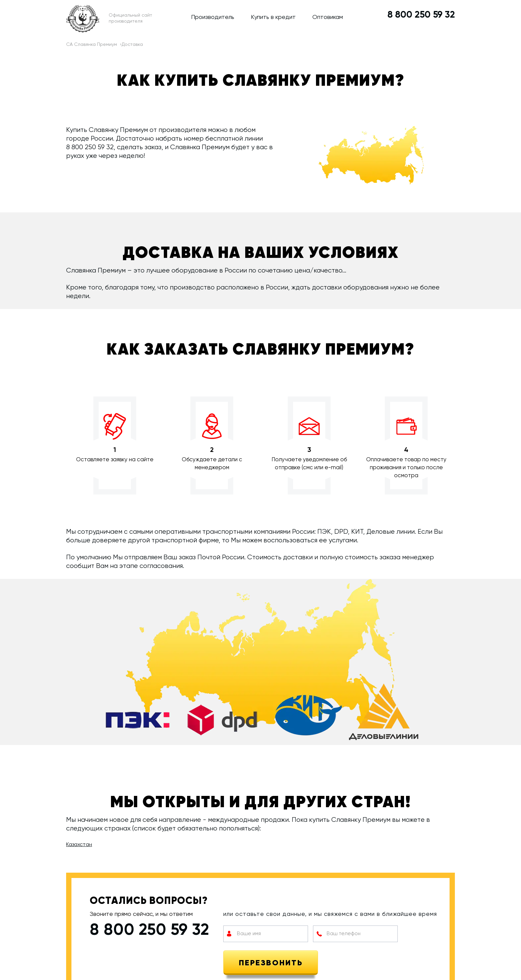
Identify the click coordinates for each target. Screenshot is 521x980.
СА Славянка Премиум (92, 45)
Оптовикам (328, 17)
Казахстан (79, 845)
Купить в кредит (273, 17)
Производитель (213, 17)
